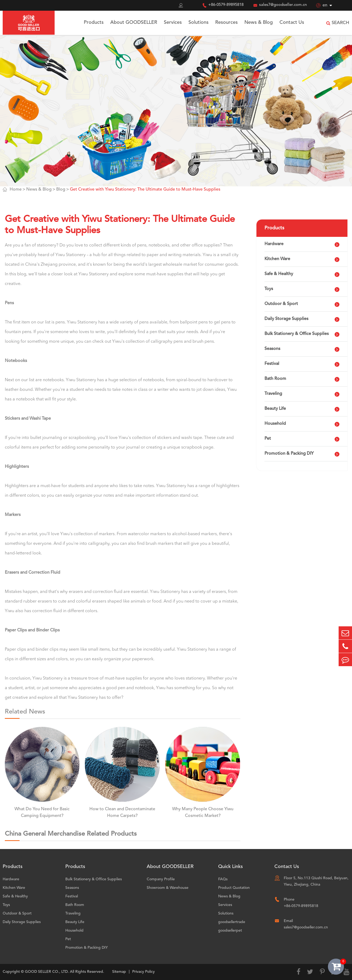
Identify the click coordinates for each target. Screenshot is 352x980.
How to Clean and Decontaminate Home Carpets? (122, 813)
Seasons (272, 349)
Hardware (274, 244)
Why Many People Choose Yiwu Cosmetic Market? (203, 813)
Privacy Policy (143, 972)
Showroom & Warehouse (168, 888)
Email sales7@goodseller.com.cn (306, 924)
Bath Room (275, 379)
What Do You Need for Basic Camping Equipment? (42, 813)
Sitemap (119, 972)
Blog (61, 190)
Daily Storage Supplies (286, 319)
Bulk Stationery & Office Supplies (297, 334)
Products (94, 22)
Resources (226, 22)
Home (16, 190)
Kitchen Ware (277, 259)
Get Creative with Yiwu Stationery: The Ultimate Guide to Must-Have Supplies (145, 190)
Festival (272, 364)
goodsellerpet (230, 931)
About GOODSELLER (134, 22)
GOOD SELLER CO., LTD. (47, 972)
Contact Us (292, 22)
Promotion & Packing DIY (289, 454)
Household (275, 424)
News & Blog (259, 22)
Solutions (198, 22)
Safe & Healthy (279, 274)
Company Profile (161, 879)
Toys (269, 289)
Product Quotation (234, 888)
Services (173, 22)
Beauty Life (275, 409)
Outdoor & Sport (281, 304)
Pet (268, 439)
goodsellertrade (232, 922)
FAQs (223, 879)
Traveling (273, 394)
